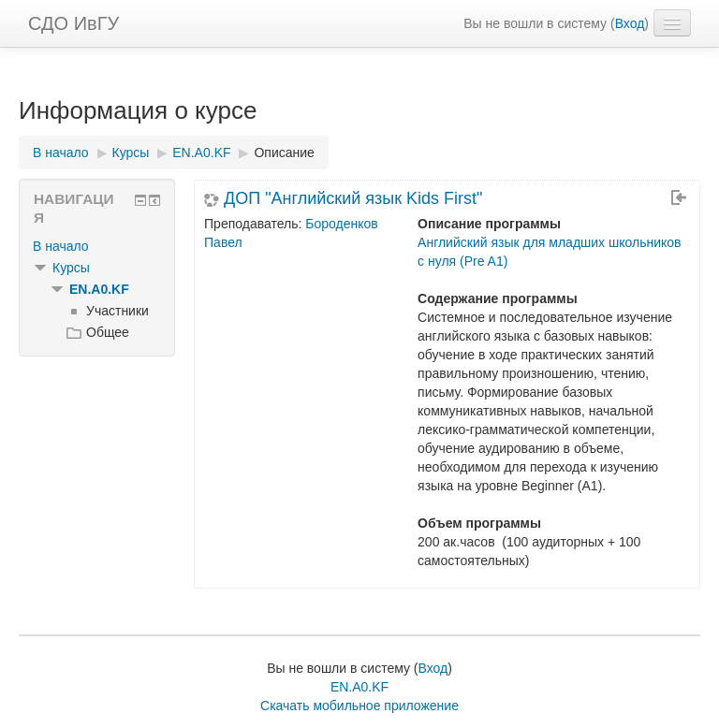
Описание (284, 153)
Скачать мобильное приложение (359, 706)
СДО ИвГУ (73, 23)
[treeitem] (97, 246)
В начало (61, 246)
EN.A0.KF (99, 289)
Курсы (71, 268)
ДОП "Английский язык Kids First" (353, 198)
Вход (630, 23)
